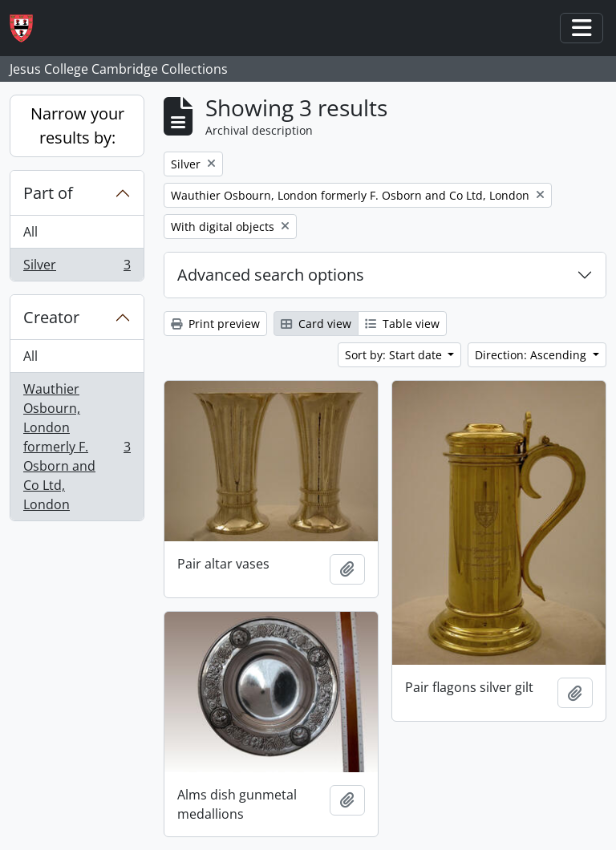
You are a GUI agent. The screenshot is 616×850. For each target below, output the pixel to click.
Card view (316, 324)
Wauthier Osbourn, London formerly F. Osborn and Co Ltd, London (77, 447)
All (30, 232)
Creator (51, 317)
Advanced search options (271, 275)
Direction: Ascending (532, 355)
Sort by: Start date (395, 355)
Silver (77, 268)
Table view (402, 324)
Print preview (215, 324)
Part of (48, 193)
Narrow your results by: (77, 125)
